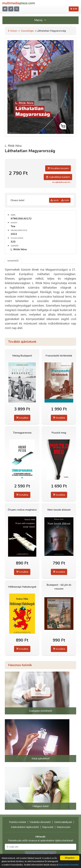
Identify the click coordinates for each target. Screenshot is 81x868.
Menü (40, 20)
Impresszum (64, 827)
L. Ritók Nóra (13, 146)
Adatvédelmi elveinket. (69, 865)
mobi (65, 200)
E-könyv (13, 31)
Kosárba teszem (58, 168)
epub (55, 200)
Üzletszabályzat (63, 822)
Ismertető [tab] (13, 261)
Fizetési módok (18, 822)
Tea (13, 226)
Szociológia (27, 31)
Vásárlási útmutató (40, 822)
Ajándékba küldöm (58, 177)
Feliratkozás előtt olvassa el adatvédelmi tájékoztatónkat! (41, 841)
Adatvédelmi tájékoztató (25, 827)
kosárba (22, 418)
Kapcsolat (48, 827)
